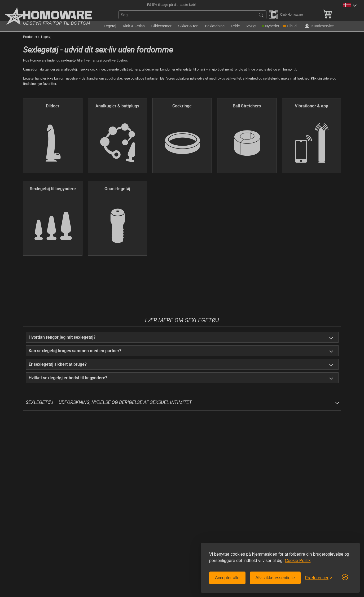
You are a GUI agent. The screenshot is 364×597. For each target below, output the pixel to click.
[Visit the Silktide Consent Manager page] (345, 577)
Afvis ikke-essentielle (275, 578)
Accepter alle (227, 578)
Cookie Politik (298, 561)
